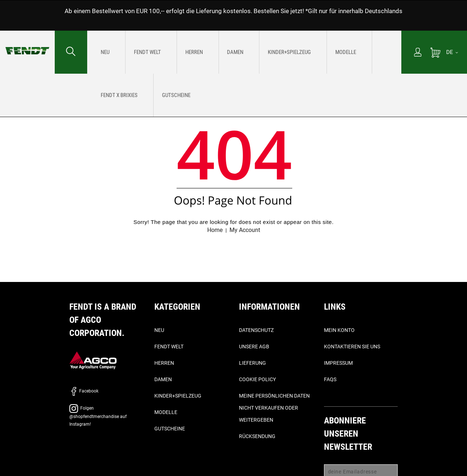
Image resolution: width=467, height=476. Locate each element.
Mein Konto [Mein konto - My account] (339, 330)
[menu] (244, 52)
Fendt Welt (169, 347)
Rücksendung (257, 437)
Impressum (338, 363)
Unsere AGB (254, 347)
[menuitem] (102, 52)
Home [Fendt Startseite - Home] (213, 230)
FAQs (330, 380)
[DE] (452, 52)
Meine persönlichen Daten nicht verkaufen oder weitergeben (274, 408)
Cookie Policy (257, 380)
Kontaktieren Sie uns (352, 347)
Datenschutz (256, 330)
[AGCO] (93, 361)
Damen (163, 380)
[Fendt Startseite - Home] (27, 43)
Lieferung (252, 363)
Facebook (84, 391)
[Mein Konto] (418, 53)
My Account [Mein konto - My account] (246, 230)
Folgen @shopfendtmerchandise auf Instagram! (98, 417)
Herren (164, 363)
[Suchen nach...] (71, 52)
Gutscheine (170, 429)
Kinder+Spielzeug (178, 396)
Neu (159, 330)
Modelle (166, 413)
